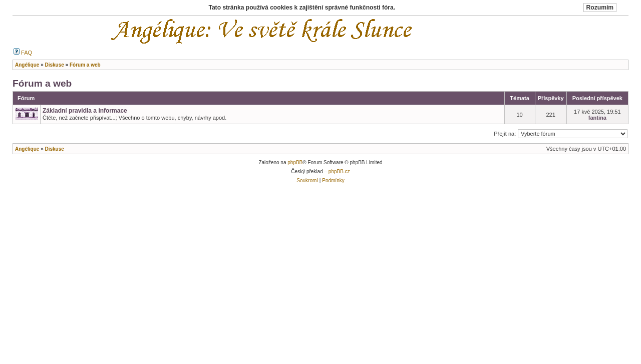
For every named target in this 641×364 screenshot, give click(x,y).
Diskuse (54, 149)
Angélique (27, 149)
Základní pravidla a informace (85, 111)
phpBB (295, 162)
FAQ (23, 53)
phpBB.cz (339, 171)
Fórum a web (42, 83)
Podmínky (333, 180)
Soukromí (307, 180)
